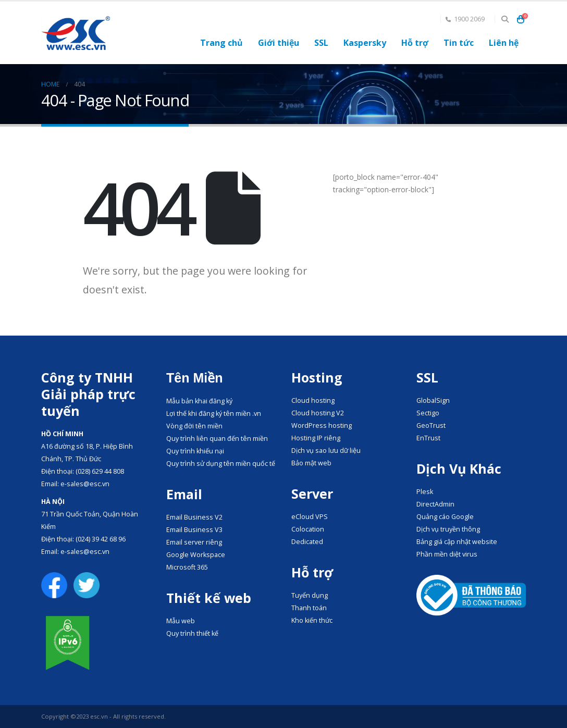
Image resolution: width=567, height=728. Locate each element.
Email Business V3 (194, 530)
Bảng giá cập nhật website (457, 542)
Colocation (308, 529)
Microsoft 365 (187, 567)
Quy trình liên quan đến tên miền (217, 439)
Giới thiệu (279, 43)
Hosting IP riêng (316, 438)
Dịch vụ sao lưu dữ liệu (326, 451)
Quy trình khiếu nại (195, 451)
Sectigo (428, 413)
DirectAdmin (435, 504)
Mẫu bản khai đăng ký (199, 401)
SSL (321, 43)
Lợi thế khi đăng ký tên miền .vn (214, 414)
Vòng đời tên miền (194, 426)
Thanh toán (309, 608)
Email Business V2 (194, 517)
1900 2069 (465, 19)
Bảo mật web (311, 463)
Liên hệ (504, 43)
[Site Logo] (76, 33)
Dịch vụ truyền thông (448, 529)
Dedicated (307, 542)
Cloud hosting (313, 400)
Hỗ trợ (415, 43)
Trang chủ (221, 43)
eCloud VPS (310, 517)
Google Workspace (196, 555)
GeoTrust (431, 425)
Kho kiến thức (312, 620)
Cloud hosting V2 (318, 413)
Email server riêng (194, 542)
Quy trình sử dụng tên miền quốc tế (221, 464)
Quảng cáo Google (445, 517)
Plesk (425, 492)
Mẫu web (181, 621)
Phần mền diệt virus (447, 554)
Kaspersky (365, 43)
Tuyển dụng (310, 595)
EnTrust (428, 438)
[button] (505, 19)
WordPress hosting (322, 425)
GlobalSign (433, 400)
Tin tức (459, 43)
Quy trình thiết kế (192, 633)
